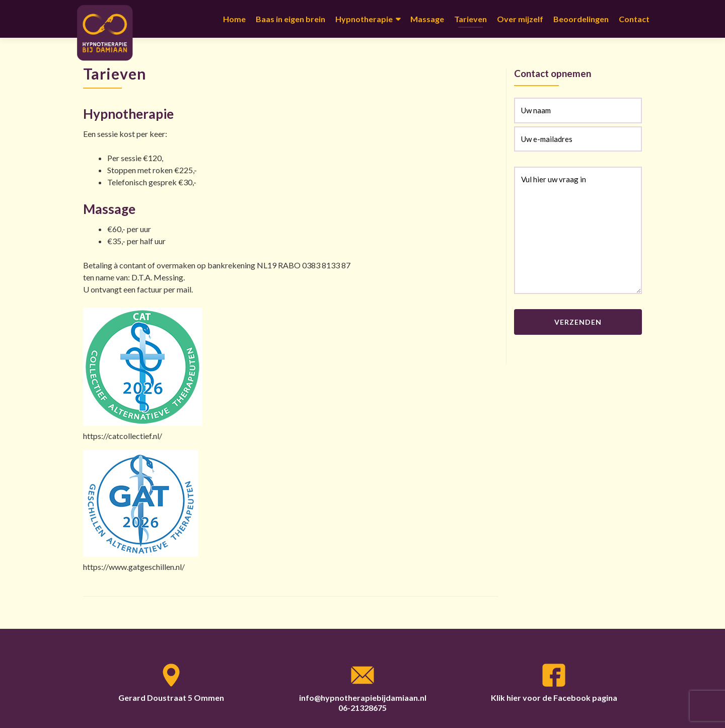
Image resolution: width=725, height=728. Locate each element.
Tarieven (470, 19)
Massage (427, 19)
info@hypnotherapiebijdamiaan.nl (363, 698)
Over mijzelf (520, 19)
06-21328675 (362, 708)
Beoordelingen (581, 19)
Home (234, 19)
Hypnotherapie (364, 19)
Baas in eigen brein (291, 19)
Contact (634, 19)
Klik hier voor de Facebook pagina (554, 698)
